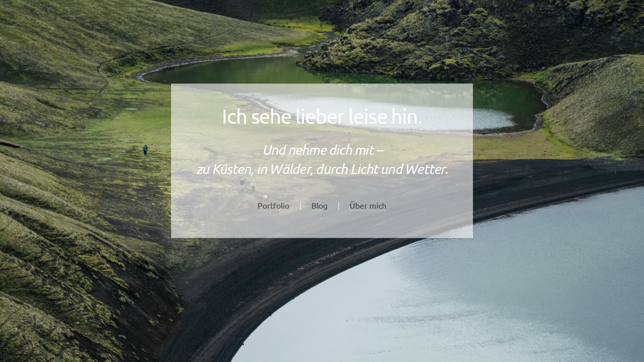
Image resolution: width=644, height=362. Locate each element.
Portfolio (273, 205)
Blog (319, 205)
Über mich (368, 205)
